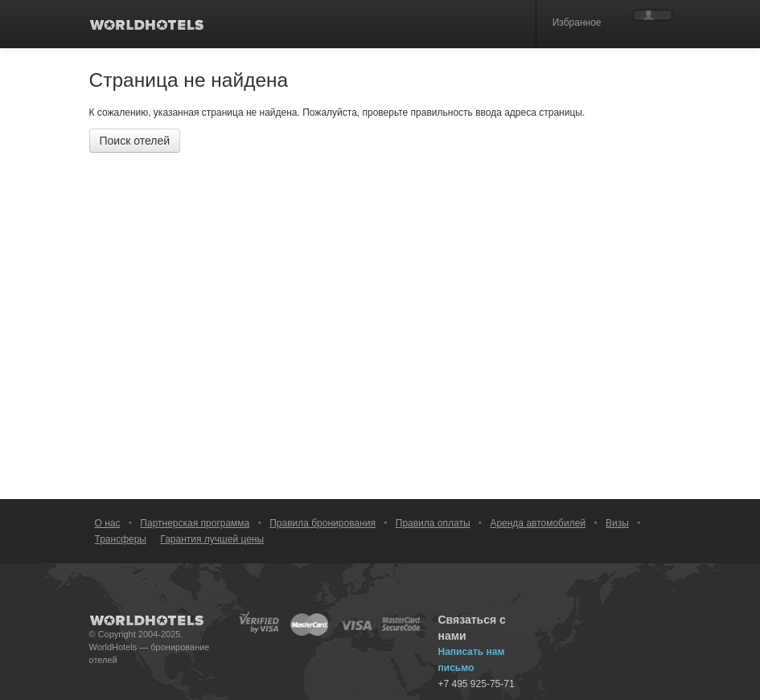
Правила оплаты (433, 523)
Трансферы (121, 539)
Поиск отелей (135, 141)
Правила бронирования (322, 523)
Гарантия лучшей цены (212, 539)
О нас (108, 523)
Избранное (577, 23)
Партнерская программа (195, 523)
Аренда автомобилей (538, 523)
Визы (617, 523)
